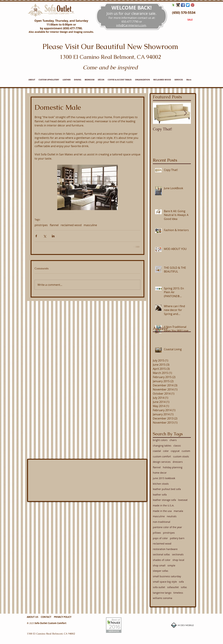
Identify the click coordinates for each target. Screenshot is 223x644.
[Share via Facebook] (36, 236)
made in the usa (162, 511)
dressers (178, 462)
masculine (90, 225)
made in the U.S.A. (164, 505)
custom (186, 451)
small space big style (165, 582)
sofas (184, 587)
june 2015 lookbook (164, 478)
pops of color (160, 538)
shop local (178, 560)
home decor (160, 473)
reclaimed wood (71, 225)
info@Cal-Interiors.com (131, 25)
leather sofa (160, 495)
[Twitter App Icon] (188, 5)
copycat (175, 451)
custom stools (181, 456)
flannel (54, 225)
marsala (178, 511)
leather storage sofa (164, 500)
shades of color (162, 560)
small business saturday (167, 576)
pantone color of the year (167, 527)
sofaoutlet (173, 587)
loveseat (183, 500)
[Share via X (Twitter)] (45, 236)
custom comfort (162, 456)
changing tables (162, 446)
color (166, 451)
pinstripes (41, 225)
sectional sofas (161, 554)
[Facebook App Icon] (183, 5)
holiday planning (173, 467)
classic (177, 446)
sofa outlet (159, 587)
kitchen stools (161, 484)
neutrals (172, 516)
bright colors (160, 440)
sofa (181, 582)
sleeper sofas (161, 571)
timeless (178, 593)
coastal (157, 451)
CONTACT (47, 617)
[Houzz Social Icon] (173, 5)
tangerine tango (162, 593)
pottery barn (177, 538)
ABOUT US (32, 617)
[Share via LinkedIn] (53, 236)
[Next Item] (185, 113)
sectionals (178, 554)
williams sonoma (162, 598)
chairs (173, 440)
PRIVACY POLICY (63, 617)
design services (162, 462)
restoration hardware (165, 549)
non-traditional (162, 522)
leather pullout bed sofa (167, 489)
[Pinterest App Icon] (193, 5)
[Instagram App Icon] (178, 5)
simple (171, 565)
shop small (159, 565)
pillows (157, 533)
